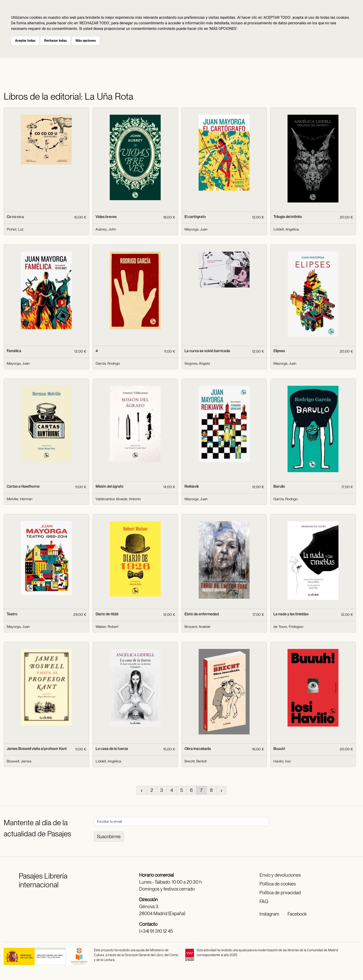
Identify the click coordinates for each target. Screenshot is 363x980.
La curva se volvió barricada (207, 351)
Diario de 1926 (107, 614)
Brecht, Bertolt (196, 761)
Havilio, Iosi (282, 761)
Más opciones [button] (86, 41)
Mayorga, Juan (196, 229)
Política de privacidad (280, 893)
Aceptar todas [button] (25, 41)
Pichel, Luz (15, 229)
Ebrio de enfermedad (202, 614)
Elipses (279, 351)
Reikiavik (192, 486)
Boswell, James (19, 761)
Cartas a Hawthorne (23, 486)
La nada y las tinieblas (291, 614)
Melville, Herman (20, 499)
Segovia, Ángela (197, 363)
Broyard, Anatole (197, 627)
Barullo (279, 486)
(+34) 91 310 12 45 (156, 931)
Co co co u (15, 217)
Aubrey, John (106, 229)
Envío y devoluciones (280, 875)
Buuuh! (279, 749)
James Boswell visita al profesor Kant (37, 749)
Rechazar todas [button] (55, 41)
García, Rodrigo (108, 363)
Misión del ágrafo (110, 486)
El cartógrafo (195, 217)
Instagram (269, 914)
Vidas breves (106, 217)
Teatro (12, 614)
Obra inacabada (198, 749)
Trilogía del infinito (288, 217)
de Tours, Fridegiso (288, 627)
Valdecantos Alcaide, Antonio (118, 499)
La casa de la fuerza (112, 749)
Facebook (297, 914)
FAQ (264, 901)
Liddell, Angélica (286, 229)
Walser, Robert (107, 627)
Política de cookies (278, 884)
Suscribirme (109, 837)
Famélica (14, 351)
